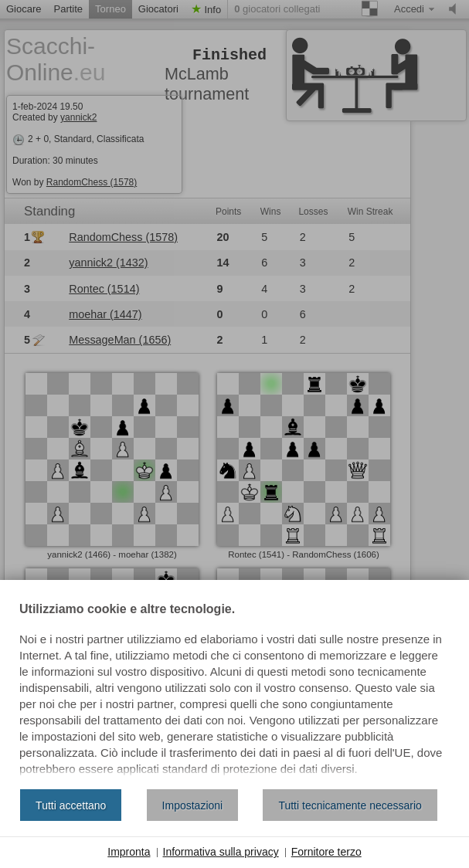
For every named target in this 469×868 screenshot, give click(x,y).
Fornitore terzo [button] (326, 852)
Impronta (129, 852)
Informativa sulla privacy (221, 852)
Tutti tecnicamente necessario (350, 805)
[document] (234, 690)
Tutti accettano (71, 805)
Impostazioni (193, 805)
